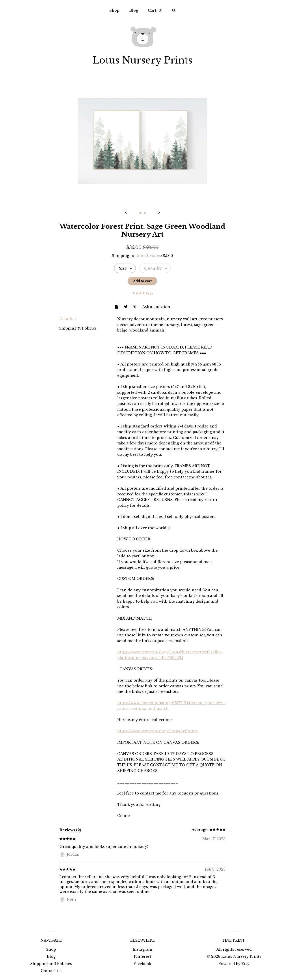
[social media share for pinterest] (135, 307)
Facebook (142, 964)
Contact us (51, 971)
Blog (134, 10)
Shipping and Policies (51, 964)
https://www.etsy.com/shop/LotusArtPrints (157, 731)
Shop (114, 10)
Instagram (142, 949)
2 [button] (145, 213)
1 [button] (140, 213)
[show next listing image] (159, 213)
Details (68, 319)
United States (148, 256)
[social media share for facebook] (117, 307)
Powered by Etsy (234, 964)
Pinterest (142, 956)
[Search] (174, 11)
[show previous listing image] (126, 213)
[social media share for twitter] (126, 307)
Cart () (155, 10)
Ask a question (156, 307)
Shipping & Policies (78, 328)
